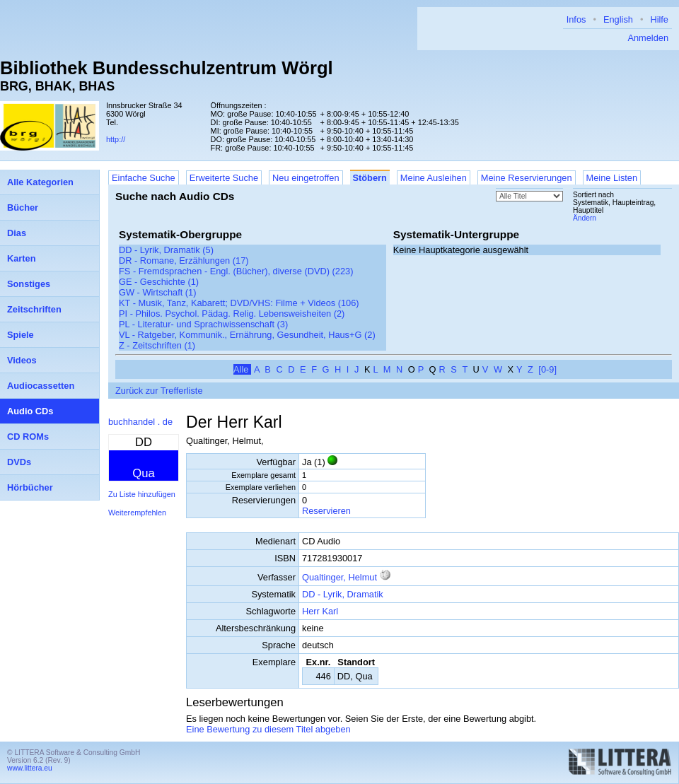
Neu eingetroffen (306, 178)
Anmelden (648, 38)
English (618, 19)
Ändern (585, 218)
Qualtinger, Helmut (339, 577)
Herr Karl (320, 611)
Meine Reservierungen (527, 178)
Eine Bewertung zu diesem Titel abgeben (268, 729)
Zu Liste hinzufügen (142, 494)
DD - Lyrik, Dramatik (343, 594)
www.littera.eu (30, 768)
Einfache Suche (144, 178)
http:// (116, 139)
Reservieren (326, 511)
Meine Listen (612, 178)
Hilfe (659, 19)
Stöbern (370, 178)
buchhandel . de (140, 422)
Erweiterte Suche (224, 178)
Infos (576, 19)
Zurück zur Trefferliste (159, 391)
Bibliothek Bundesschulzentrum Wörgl (167, 68)
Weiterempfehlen (137, 513)
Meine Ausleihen (434, 178)
